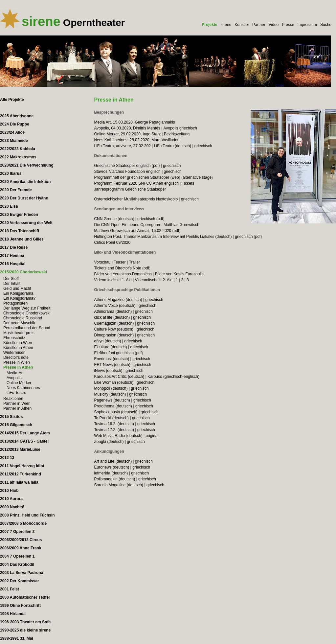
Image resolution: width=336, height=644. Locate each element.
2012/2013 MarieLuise (20, 449)
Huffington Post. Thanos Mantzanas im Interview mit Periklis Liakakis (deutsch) (163, 237)
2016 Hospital (13, 264)
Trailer (135, 262)
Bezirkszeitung (177, 134)
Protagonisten (15, 303)
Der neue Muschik (19, 323)
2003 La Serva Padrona (22, 573)
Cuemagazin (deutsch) (114, 323)
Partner (259, 25)
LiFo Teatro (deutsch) (173, 146)
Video (274, 25)
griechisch (203, 146)
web (175, 177)
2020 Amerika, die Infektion (25, 182)
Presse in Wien (17, 362)
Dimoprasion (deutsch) (114, 335)
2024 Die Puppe (15, 124)
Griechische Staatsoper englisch (122, 166)
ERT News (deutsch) (112, 365)
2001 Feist (10, 589)
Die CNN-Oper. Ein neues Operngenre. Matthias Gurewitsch (146, 225)
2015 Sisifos (11, 417)
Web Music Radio (109, 436)
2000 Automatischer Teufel (25, 597)
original (152, 436)
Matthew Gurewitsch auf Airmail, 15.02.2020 (133, 231)
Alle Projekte (12, 100)
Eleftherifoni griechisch (114, 353)
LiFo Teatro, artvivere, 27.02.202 (122, 146)
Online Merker (19, 383)
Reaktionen (13, 399)
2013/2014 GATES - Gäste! (24, 441)
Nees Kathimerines (23, 388)
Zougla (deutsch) (109, 442)
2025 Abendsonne (17, 116)
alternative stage (197, 177)
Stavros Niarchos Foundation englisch (127, 172)
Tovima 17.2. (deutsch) (114, 430)
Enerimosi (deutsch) (112, 359)
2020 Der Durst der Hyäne (24, 198)
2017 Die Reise (14, 247)
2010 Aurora (11, 499)
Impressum (307, 25)
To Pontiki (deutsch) (111, 418)
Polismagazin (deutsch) (114, 479)
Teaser (120, 262)
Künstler (242, 25)
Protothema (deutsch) (113, 406)
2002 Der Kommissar (20, 581)
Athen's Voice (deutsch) (115, 306)
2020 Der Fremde (16, 190)
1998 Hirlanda (13, 614)
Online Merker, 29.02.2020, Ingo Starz (127, 134)
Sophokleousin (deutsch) (116, 412)
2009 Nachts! (12, 507)
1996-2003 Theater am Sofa (25, 622)
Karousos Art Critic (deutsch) (119, 377)
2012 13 (7, 458)
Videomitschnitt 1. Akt (113, 280)
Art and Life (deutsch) (113, 461)
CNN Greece (105, 219)
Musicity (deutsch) (110, 394)
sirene (226, 25)
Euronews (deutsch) (112, 467)
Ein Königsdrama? (19, 298)
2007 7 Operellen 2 (17, 532)
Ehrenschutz (14, 338)
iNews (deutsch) (108, 371)
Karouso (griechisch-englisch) (173, 377)
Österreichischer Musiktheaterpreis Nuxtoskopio (136, 199)
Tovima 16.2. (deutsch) (114, 424)
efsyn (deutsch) (107, 341)
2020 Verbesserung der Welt (26, 223)
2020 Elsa (9, 206)
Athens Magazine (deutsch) (118, 300)
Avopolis (14, 378)
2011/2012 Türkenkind (21, 474)
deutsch (126, 219)
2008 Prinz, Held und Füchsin (27, 515)
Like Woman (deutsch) (114, 382)
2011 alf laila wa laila (19, 482)
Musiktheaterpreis (19, 333)
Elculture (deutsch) (110, 347)
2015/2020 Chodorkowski (23, 272)
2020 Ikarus (11, 173)
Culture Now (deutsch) (113, 329)
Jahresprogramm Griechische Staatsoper (130, 189)
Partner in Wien (17, 403)
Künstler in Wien (18, 343)
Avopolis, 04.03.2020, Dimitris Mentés (127, 128)
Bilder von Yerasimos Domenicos (123, 274)
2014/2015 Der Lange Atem (25, 433)
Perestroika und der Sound (27, 328)
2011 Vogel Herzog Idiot (22, 466)
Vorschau (102, 262)
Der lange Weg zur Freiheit (27, 308)
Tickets (188, 183)
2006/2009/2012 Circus (21, 540)
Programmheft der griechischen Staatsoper (132, 177)
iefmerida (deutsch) (111, 473)
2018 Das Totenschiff (20, 231)
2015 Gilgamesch (16, 425)
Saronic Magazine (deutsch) (118, 485)
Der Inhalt (12, 284)
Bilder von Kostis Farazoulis (179, 274)
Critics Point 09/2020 (112, 242)
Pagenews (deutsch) (112, 400)
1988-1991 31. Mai (17, 638)
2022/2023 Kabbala (18, 149)
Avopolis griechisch (180, 128)
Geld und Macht (17, 288)
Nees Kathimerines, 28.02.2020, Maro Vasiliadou (137, 140)
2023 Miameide (14, 141)
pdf (156, 166)
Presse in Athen (18, 367)
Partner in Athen (17, 408)
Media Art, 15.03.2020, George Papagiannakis (134, 122)
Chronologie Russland (23, 318)
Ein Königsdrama (18, 293)
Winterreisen (14, 353)
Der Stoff (11, 279)
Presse (288, 25)
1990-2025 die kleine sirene (25, 630)
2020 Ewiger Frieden (19, 215)
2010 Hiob (9, 491)
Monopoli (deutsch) (111, 388)
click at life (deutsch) (112, 317)
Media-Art (15, 373)
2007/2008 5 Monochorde (23, 523)
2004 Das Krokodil (17, 564)
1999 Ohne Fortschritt (20, 606)
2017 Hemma (12, 256)
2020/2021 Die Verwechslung (27, 165)
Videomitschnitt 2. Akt (154, 280)
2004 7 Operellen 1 (17, 556)
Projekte (209, 25)
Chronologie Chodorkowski (27, 313)
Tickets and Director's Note (117, 268)
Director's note (16, 357)
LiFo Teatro (16, 393)
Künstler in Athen (18, 348)
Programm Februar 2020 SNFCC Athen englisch (136, 183)
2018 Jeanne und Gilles (22, 239)
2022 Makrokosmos (18, 157)
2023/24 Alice (12, 132)
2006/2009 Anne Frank (21, 548)
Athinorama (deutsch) (113, 311)
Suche (326, 25)
